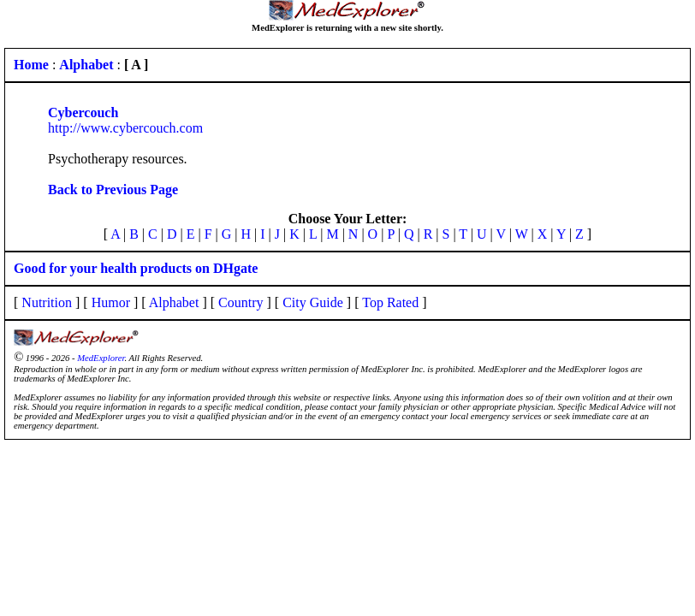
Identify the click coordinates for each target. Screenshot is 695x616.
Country (241, 302)
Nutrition (47, 302)
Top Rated (390, 302)
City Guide (313, 302)
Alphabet (174, 302)
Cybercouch (83, 113)
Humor (111, 302)
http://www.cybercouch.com (125, 128)
